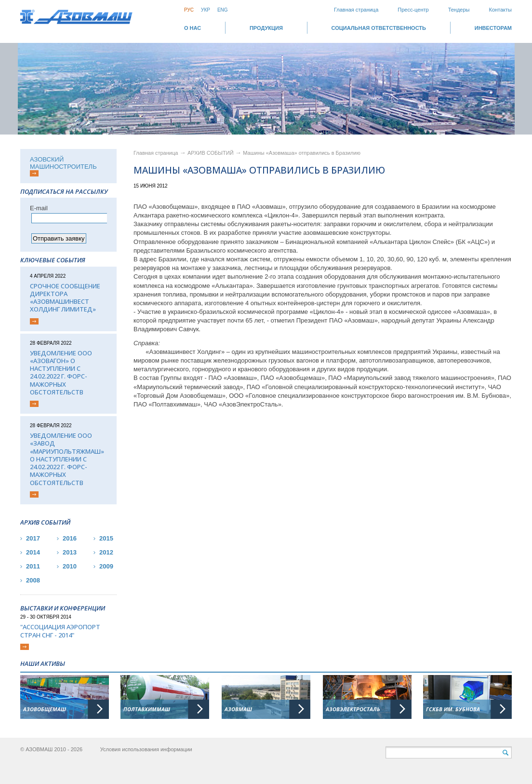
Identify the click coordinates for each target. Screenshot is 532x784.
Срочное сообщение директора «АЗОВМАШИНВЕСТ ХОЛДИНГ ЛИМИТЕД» (65, 298)
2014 (33, 552)
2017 (33, 538)
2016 (70, 538)
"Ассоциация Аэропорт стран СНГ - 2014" (60, 631)
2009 (106, 566)
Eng (223, 10)
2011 (33, 566)
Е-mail (39, 208)
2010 (70, 566)
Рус (189, 10)
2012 (106, 552)
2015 (106, 538)
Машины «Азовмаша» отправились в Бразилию (302, 153)
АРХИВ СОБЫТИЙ (211, 153)
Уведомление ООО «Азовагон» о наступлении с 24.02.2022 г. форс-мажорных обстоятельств (61, 373)
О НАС (193, 28)
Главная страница (356, 10)
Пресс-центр (413, 10)
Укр (206, 10)
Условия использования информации (146, 749)
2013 (70, 552)
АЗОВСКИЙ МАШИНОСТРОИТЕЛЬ (63, 163)
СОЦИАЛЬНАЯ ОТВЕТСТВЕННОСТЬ (379, 28)
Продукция (266, 28)
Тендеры (459, 10)
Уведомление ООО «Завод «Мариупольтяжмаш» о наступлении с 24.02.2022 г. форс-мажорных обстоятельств (67, 459)
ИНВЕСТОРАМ (493, 28)
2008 (33, 580)
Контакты (500, 10)
